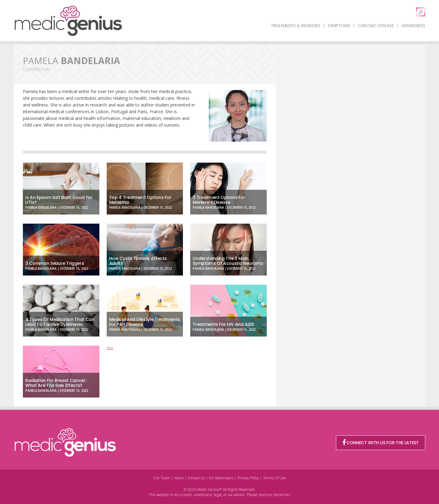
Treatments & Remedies (296, 26)
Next (110, 348)
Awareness (413, 26)
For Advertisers (221, 478)
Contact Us (196, 478)
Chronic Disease (376, 26)
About (179, 478)
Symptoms (339, 26)
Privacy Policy (248, 478)
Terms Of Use (275, 478)
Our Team (162, 478)
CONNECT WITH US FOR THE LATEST (381, 443)
